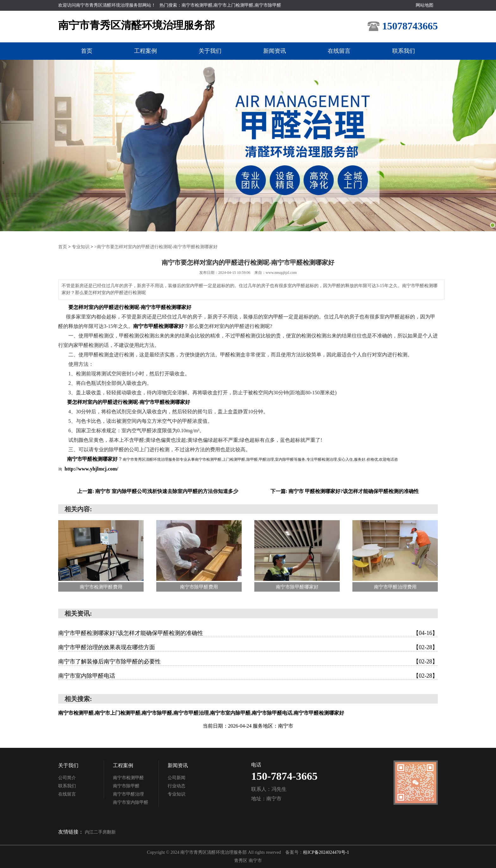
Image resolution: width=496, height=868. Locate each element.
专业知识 (81, 247)
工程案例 (146, 51)
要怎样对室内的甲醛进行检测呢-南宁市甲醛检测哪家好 (130, 307)
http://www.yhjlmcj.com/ (91, 469)
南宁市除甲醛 (126, 786)
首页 (87, 51)
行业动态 (177, 786)
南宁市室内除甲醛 (131, 802)
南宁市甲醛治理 (128, 794)
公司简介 (67, 778)
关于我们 (210, 51)
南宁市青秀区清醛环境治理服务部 (136, 25)
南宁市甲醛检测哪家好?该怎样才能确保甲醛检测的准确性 (248, 633)
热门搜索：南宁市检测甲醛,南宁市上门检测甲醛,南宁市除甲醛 (220, 5)
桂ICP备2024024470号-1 (326, 852)
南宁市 (255, 861)
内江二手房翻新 (100, 832)
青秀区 (241, 861)
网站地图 (425, 5)
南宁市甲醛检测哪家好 (158, 326)
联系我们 (404, 51)
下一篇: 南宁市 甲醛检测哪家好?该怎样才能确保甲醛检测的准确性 (345, 491)
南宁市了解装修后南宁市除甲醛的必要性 (248, 662)
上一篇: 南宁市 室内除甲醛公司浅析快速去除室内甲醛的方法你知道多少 (158, 491)
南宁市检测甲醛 (128, 778)
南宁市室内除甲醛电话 (248, 676)
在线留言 (339, 51)
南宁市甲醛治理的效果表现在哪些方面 (248, 647)
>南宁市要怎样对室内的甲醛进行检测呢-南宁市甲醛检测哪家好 (156, 247)
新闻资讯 (275, 51)
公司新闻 (177, 778)
